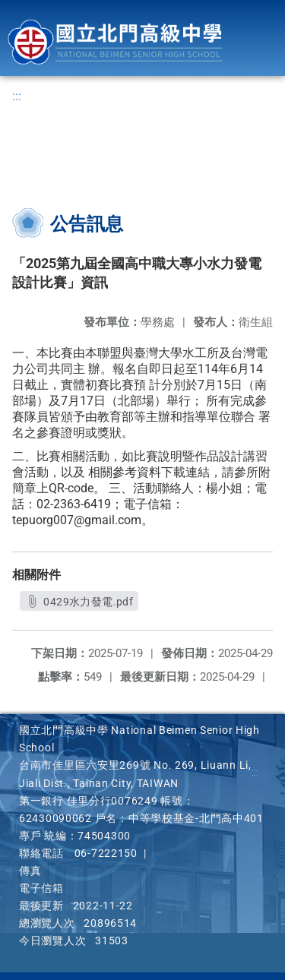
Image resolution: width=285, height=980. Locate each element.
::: (17, 96)
